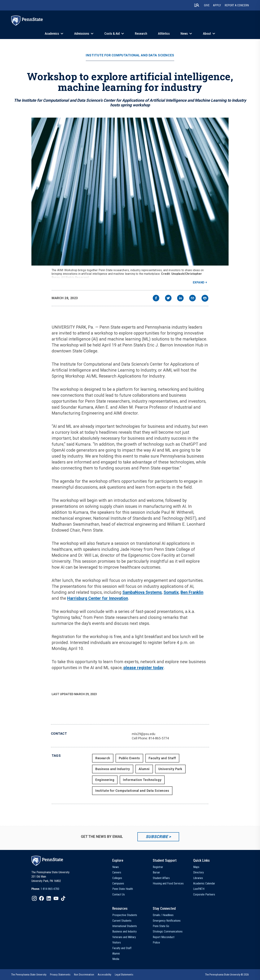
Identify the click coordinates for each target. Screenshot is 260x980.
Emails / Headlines (163, 915)
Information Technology (142, 780)
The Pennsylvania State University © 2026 (227, 975)
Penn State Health (123, 889)
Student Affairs (161, 878)
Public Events (129, 758)
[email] (192, 299)
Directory (199, 872)
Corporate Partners (204, 894)
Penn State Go (161, 926)
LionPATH (199, 889)
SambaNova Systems (142, 592)
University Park (170, 769)
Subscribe (157, 837)
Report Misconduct (164, 937)
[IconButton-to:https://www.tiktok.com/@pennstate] (63, 898)
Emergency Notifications (167, 921)
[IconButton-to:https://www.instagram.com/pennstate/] (34, 898)
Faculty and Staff (162, 758)
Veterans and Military (124, 937)
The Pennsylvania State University (29, 975)
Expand (199, 282)
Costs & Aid (112, 34)
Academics (52, 34)
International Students (125, 926)
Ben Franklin (192, 592)
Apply (217, 5)
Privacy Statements (60, 975)
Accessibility (104, 975)
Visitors (117, 943)
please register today (144, 668)
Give (207, 5)
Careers (117, 872)
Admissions (82, 34)
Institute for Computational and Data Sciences (130, 55)
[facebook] (156, 299)
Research (141, 34)
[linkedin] (180, 299)
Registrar (158, 867)
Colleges (117, 878)
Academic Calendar (204, 883)
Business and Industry (113, 769)
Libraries (198, 878)
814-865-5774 (159, 738)
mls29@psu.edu (144, 734)
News (184, 34)
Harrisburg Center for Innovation (98, 598)
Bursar (156, 872)
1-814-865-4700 (50, 889)
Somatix (171, 592)
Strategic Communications (168, 931)
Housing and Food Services (168, 883)
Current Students (122, 921)
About (207, 34)
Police (156, 943)
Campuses (118, 883)
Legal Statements (124, 975)
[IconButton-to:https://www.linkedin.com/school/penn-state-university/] (49, 898)
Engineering (105, 780)
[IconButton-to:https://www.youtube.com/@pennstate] (56, 898)
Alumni (144, 769)
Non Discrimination (84, 975)
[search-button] (197, 5)
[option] (45, 889)
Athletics (164, 34)
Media (116, 959)
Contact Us (119, 894)
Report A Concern (237, 5)
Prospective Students (125, 915)
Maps (196, 867)
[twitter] (168, 299)
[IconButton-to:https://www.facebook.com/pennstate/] (42, 898)
